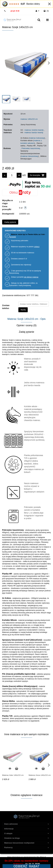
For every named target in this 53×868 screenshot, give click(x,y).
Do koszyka (37, 175)
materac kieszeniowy (30, 156)
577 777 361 (5, 11)
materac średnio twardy (34, 130)
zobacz (37, 247)
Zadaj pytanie (10, 222)
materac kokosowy (37, 138)
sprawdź (13, 237)
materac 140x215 (28, 119)
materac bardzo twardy (34, 132)
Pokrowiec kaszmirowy (31, 148)
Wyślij (23, 310)
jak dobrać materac (31, 277)
